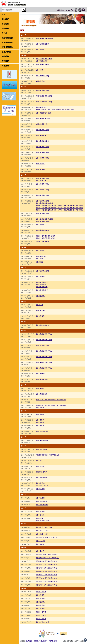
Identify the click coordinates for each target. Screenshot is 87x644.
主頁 (4, 15)
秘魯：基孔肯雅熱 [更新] (44, 334)
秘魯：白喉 (39, 305)
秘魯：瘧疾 (39, 259)
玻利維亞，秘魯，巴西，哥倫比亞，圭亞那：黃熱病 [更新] (55, 110)
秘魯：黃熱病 (40, 277)
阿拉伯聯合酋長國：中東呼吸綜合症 (47, 455)
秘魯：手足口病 (41, 181)
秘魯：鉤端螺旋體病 (42, 44)
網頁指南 (60, 10)
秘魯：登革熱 (40, 50)
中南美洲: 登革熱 (41, 472)
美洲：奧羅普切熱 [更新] (44, 96)
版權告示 (37, 641)
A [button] (67, 10)
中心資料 (5, 24)
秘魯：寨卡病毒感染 (42, 325)
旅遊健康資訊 (7, 47)
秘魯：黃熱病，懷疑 (42, 520)
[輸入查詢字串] (12, 10)
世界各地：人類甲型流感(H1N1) (46, 561)
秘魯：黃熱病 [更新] (42, 76)
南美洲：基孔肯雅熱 (42, 242)
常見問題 (5, 61)
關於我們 (5, 19)
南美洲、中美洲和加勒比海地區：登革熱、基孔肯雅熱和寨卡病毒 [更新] (59, 206)
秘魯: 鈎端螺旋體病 (42, 431)
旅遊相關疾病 (7, 38)
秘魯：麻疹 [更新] (41, 107)
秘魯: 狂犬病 (40, 422)
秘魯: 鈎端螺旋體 (41, 478)
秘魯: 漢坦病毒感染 (42, 440)
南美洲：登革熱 (41, 592)
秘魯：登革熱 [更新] (42, 90)
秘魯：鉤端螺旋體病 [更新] (44, 38)
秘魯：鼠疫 (39, 461)
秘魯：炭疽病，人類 (42, 622)
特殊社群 (5, 56)
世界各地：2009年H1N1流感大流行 (47, 554)
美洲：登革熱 (40, 164)
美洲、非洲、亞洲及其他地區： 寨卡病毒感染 (51, 400)
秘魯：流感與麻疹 (42, 61)
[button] (76, 10)
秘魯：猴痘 (39, 262)
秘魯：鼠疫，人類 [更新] (44, 527)
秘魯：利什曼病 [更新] (43, 119)
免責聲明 (29, 641)
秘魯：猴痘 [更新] (41, 256)
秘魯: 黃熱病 (40, 408)
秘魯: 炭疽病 (40, 466)
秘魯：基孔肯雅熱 (42, 287)
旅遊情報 (5, 29)
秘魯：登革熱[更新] (42, 282)
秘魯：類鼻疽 (40, 388)
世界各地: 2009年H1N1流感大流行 (47, 537)
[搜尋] (24, 10)
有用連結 (5, 66)
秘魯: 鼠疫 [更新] (41, 449)
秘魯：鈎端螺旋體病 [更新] (44, 203)
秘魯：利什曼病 (41, 136)
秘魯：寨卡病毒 (41, 285)
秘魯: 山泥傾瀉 (40, 541)
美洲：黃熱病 (40, 81)
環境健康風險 (7, 43)
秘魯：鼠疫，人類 (42, 531)
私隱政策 (44, 641)
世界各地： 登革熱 (42, 485)
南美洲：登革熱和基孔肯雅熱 (45, 236)
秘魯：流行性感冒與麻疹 (44, 59)
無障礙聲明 (53, 641)
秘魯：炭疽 (39, 70)
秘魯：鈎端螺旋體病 (42, 64)
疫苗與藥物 (6, 52)
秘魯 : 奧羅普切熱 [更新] (44, 113)
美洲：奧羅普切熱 (42, 124)
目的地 (4, 33)
